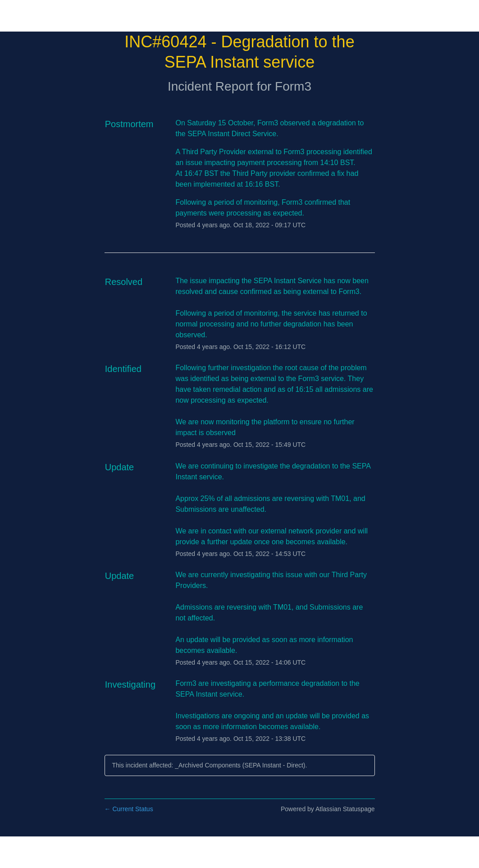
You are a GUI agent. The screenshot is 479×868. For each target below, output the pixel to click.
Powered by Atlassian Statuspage (328, 809)
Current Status (129, 809)
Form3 (293, 86)
